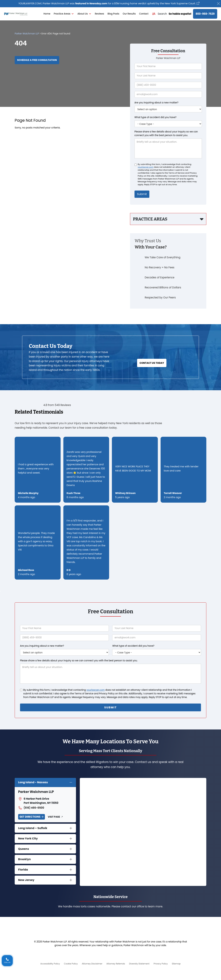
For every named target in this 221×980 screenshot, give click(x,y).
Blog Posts (113, 14)
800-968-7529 (205, 14)
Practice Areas (64, 14)
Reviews (99, 14)
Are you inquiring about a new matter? (157, 103)
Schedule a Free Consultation (39, 61)
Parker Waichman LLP (27, 34)
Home (47, 14)
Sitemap (181, 963)
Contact (144, 14)
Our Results (129, 14)
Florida (23, 869)
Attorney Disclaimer (91, 963)
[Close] (218, 4)
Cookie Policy (68, 963)
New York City (28, 838)
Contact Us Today (152, 356)
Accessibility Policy (46, 963)
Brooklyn (24, 859)
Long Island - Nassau (33, 782)
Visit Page (54, 816)
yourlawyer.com (146, 167)
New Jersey (26, 880)
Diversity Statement (141, 963)
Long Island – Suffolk (33, 828)
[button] (159, 14)
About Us (84, 14)
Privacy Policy (164, 963)
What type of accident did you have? (155, 117)
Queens (24, 849)
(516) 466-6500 (31, 807)
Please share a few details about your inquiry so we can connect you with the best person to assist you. (166, 133)
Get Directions (30, 816)
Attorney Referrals (116, 963)
